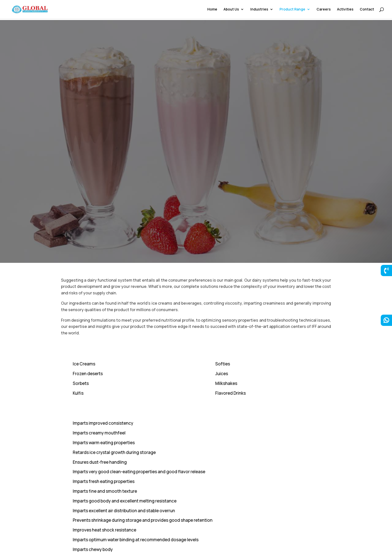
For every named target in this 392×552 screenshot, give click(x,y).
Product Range (292, 10)
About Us (231, 10)
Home (212, 10)
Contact (367, 10)
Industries (259, 10)
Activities (345, 10)
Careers (324, 10)
